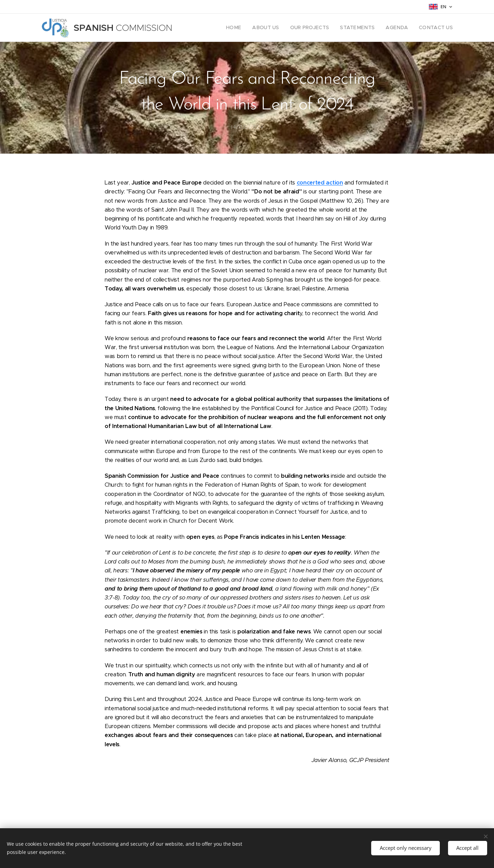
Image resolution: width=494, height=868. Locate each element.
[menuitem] (250, 28)
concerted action (320, 183)
